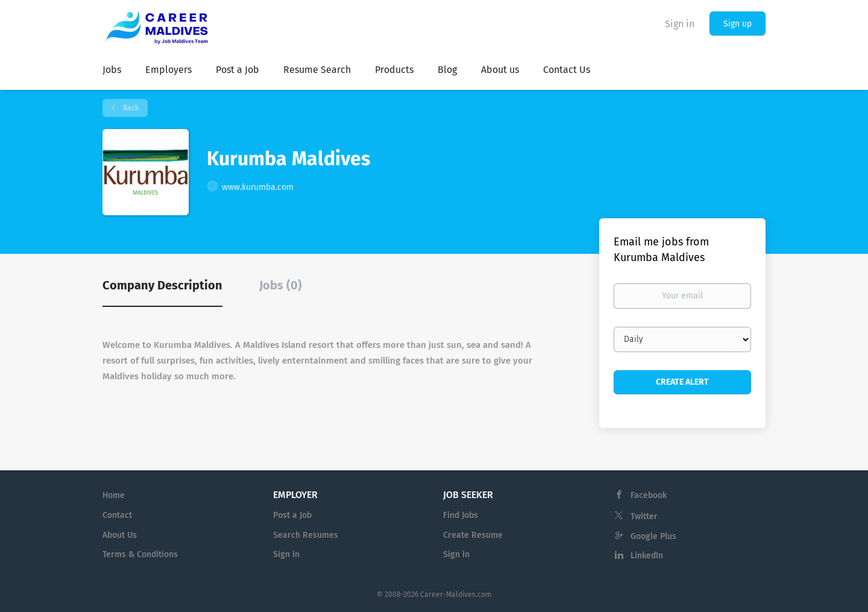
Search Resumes (306, 535)
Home (114, 495)
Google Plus (653, 536)
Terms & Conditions (140, 554)
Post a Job (292, 515)
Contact (117, 515)
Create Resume (473, 535)
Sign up (737, 24)
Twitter (644, 516)
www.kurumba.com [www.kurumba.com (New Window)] (258, 187)
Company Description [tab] (162, 285)
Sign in (680, 24)
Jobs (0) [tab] (281, 285)
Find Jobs (461, 515)
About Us (120, 535)
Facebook (649, 495)
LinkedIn (647, 556)
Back (130, 108)
